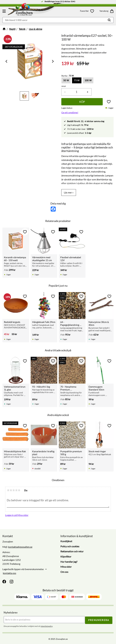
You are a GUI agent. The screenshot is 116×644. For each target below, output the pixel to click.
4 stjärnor (16, 490)
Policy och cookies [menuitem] (70, 546)
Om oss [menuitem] (64, 572)
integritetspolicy (47, 626)
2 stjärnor (11, 490)
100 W (88, 80)
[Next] (53, 61)
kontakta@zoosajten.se (20, 547)
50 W (66, 80)
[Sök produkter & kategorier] (58, 20)
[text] (68, 64)
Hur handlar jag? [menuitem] (69, 562)
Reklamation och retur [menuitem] (72, 551)
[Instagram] (11, 582)
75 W (77, 80)
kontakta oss (10, 573)
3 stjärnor (14, 490)
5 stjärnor (19, 490)
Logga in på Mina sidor (17, 515)
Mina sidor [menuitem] (66, 567)
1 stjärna (8, 490)
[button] (5, 11)
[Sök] (109, 20)
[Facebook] (4, 582)
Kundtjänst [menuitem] (66, 541)
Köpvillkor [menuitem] (66, 556)
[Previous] (7, 61)
